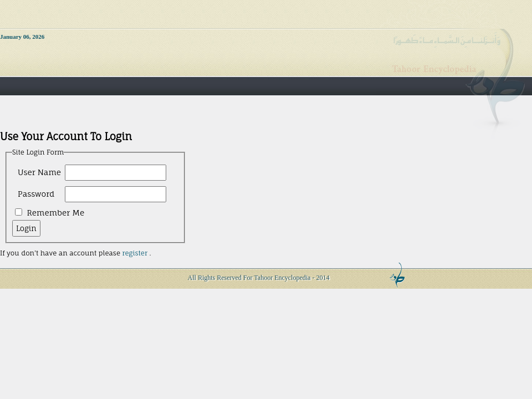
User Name (39, 172)
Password (36, 194)
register (134, 253)
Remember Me (55, 213)
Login (26, 228)
